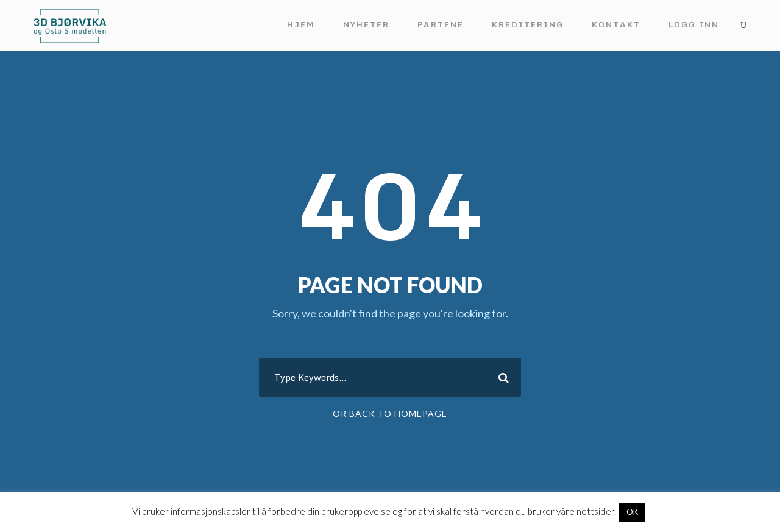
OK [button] (632, 512)
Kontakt (616, 24)
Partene (441, 24)
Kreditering (528, 24)
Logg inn (694, 24)
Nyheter (366, 24)
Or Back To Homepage (390, 413)
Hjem (301, 24)
